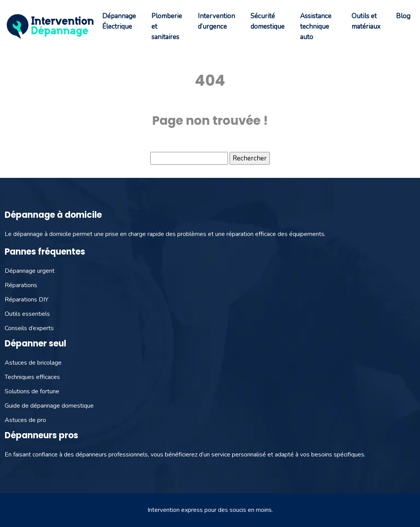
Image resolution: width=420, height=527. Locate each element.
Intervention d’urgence (216, 21)
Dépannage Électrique (119, 21)
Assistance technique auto (316, 27)
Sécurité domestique (267, 21)
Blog (403, 16)
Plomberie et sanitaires (167, 27)
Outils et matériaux (366, 21)
